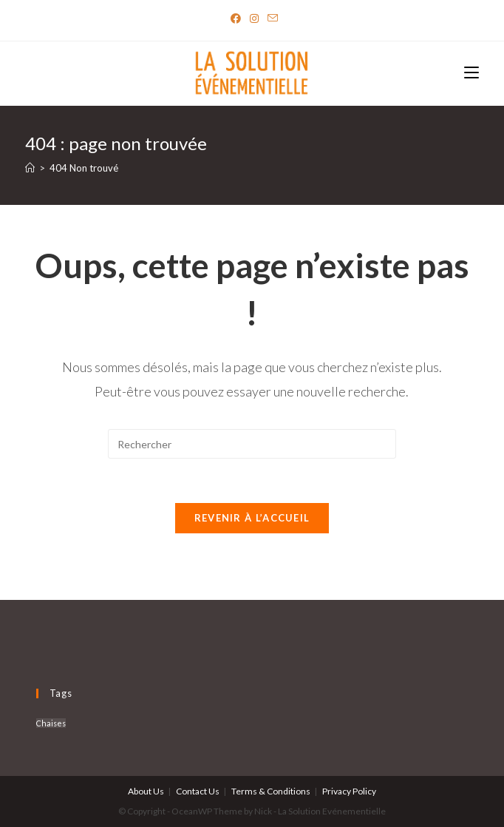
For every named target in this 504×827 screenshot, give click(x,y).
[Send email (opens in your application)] (270, 18)
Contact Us (198, 791)
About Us (146, 791)
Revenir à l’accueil (252, 518)
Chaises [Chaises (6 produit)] (51, 723)
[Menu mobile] (471, 74)
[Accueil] (30, 168)
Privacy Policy (349, 791)
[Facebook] (236, 18)
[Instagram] (254, 18)
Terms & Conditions (271, 791)
